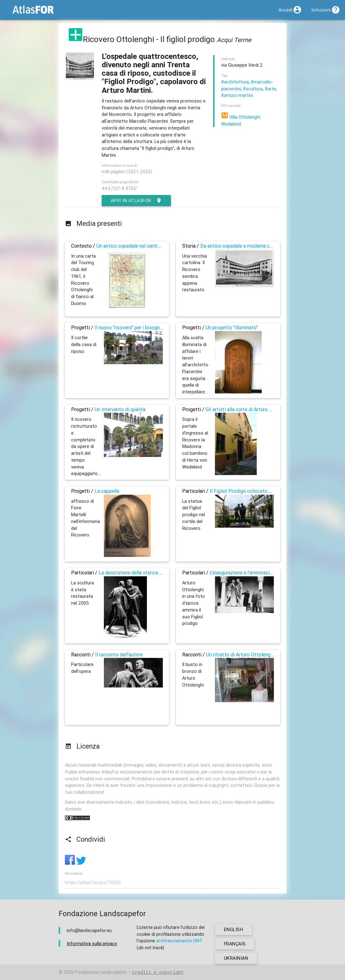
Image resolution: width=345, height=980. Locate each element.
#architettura (235, 82)
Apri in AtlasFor (137, 201)
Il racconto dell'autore (119, 654)
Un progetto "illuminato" (232, 327)
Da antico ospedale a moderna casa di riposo (249, 246)
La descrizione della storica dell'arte (138, 573)
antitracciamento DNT (179, 941)
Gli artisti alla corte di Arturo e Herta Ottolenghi (258, 409)
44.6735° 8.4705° (120, 188)
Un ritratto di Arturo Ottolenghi (240, 654)
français (235, 944)
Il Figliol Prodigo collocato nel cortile (250, 491)
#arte (270, 89)
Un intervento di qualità (120, 409)
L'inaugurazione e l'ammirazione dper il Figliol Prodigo (267, 573)
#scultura (253, 89)
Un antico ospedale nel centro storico (137, 246)
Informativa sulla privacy (92, 943)
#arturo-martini (237, 95)
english (234, 929)
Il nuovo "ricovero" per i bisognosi (130, 327)
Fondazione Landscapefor (101, 972)
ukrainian (236, 958)
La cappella (107, 491)
